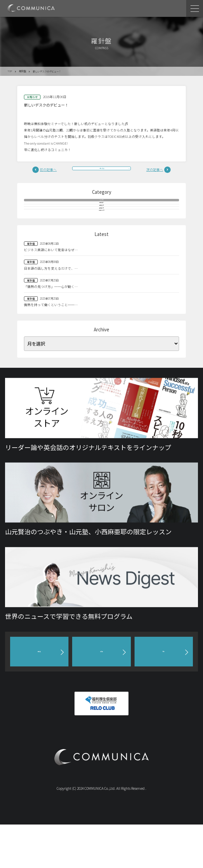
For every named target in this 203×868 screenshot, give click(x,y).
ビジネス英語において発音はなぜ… (51, 293)
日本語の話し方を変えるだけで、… (51, 312)
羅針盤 (22, 71)
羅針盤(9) (102, 218)
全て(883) (102, 207)
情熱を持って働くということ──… (51, 349)
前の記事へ (48, 171)
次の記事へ (155, 171)
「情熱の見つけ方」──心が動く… (51, 330)
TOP (10, 71)
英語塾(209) (102, 239)
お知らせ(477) (102, 250)
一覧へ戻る (101, 171)
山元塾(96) (101, 229)
